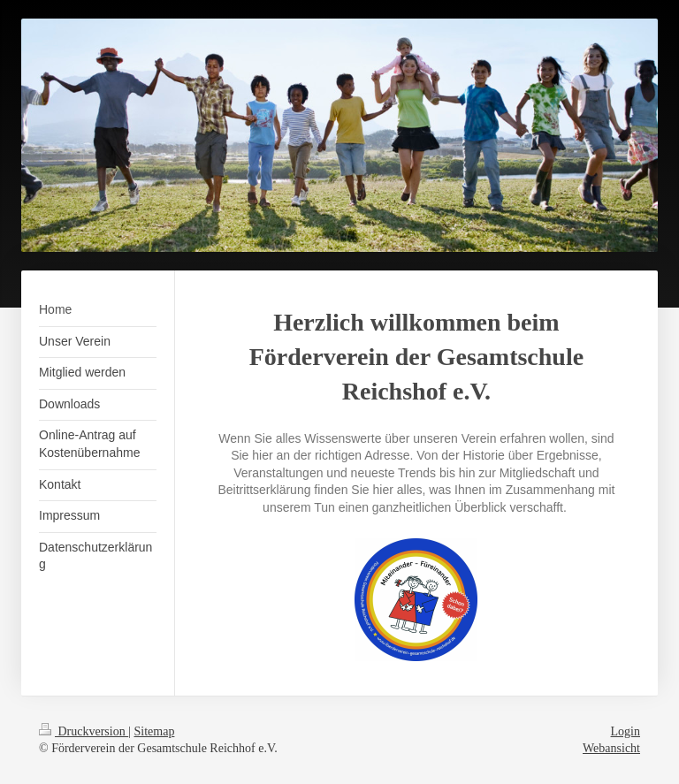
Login (626, 731)
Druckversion (84, 731)
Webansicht (611, 748)
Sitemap (155, 731)
